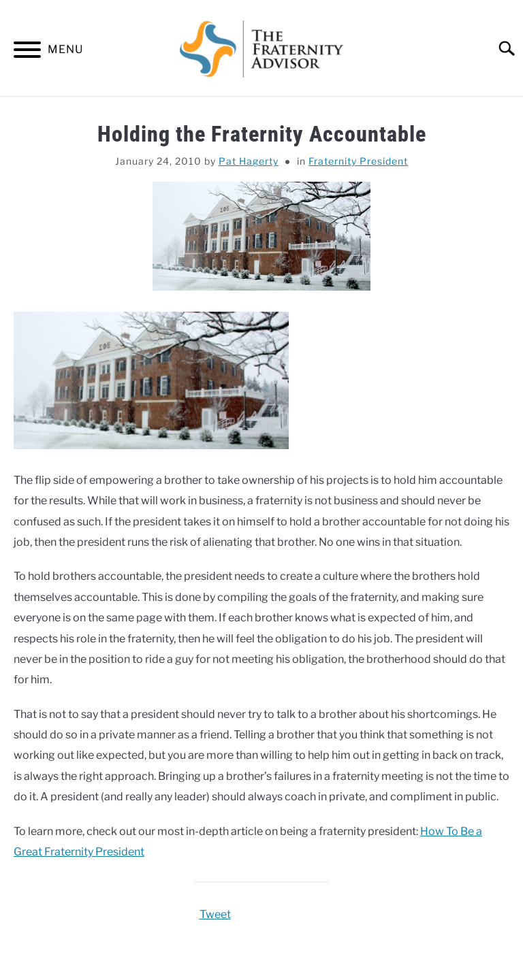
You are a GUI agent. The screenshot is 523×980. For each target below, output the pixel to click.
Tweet (215, 914)
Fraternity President (358, 161)
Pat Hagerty (249, 161)
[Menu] (27, 52)
